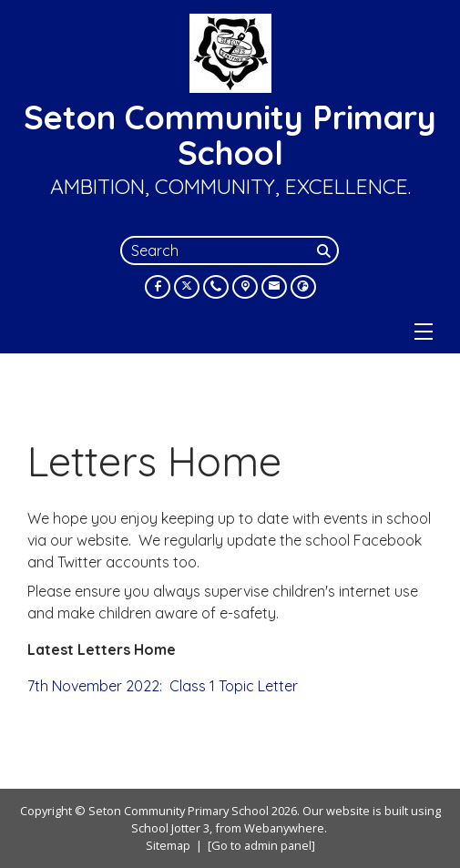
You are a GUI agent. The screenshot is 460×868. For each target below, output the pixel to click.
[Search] (326, 250)
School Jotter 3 (170, 828)
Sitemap (168, 845)
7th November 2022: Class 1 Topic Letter (163, 686)
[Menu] (424, 332)
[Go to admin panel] (261, 845)
